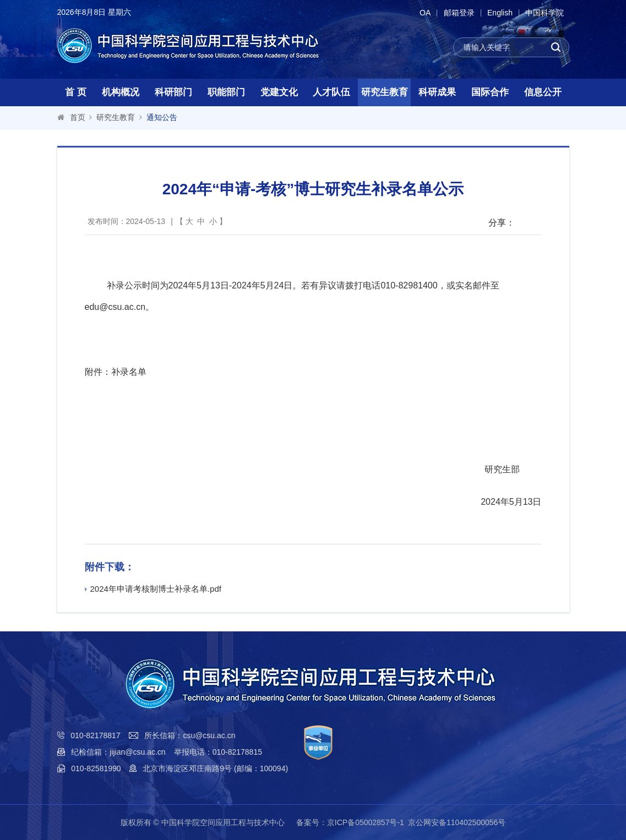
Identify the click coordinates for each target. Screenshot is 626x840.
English (499, 13)
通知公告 (162, 117)
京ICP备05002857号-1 (366, 822)
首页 (78, 117)
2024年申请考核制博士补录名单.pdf (153, 589)
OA (422, 13)
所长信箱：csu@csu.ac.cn (190, 735)
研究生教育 (385, 92)
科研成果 (437, 92)
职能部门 (226, 92)
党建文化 (279, 92)
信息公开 (543, 92)
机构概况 (121, 92)
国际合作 (490, 92)
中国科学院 (545, 13)
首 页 (76, 92)
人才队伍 (331, 92)
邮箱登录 (457, 13)
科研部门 (173, 92)
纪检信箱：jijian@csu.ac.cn (118, 752)
